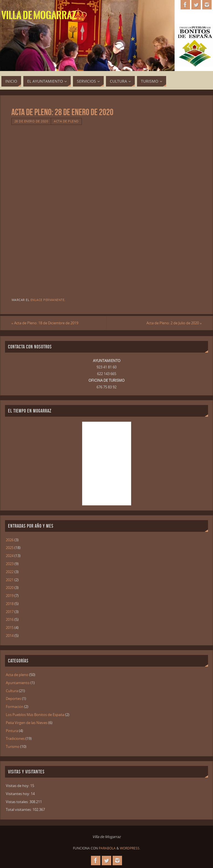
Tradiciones (15, 738)
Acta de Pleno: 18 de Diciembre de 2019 (45, 323)
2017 (10, 612)
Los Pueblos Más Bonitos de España (35, 715)
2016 (10, 619)
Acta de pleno (66, 121)
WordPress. (130, 848)
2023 (10, 564)
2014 (10, 636)
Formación (15, 707)
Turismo (13, 746)
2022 (10, 572)
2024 (10, 556)
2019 (10, 596)
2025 (10, 548)
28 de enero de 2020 (31, 121)
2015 (10, 627)
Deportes (13, 699)
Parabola (107, 848)
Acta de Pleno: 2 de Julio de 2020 (174, 323)
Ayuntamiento (18, 683)
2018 (10, 604)
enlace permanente (48, 300)
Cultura (12, 691)
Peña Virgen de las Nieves (27, 723)
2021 (10, 580)
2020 (10, 588)
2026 (10, 540)
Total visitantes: (19, 809)
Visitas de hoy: (18, 786)
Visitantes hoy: (18, 794)
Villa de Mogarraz (39, 16)
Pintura (12, 731)
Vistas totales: (18, 802)
